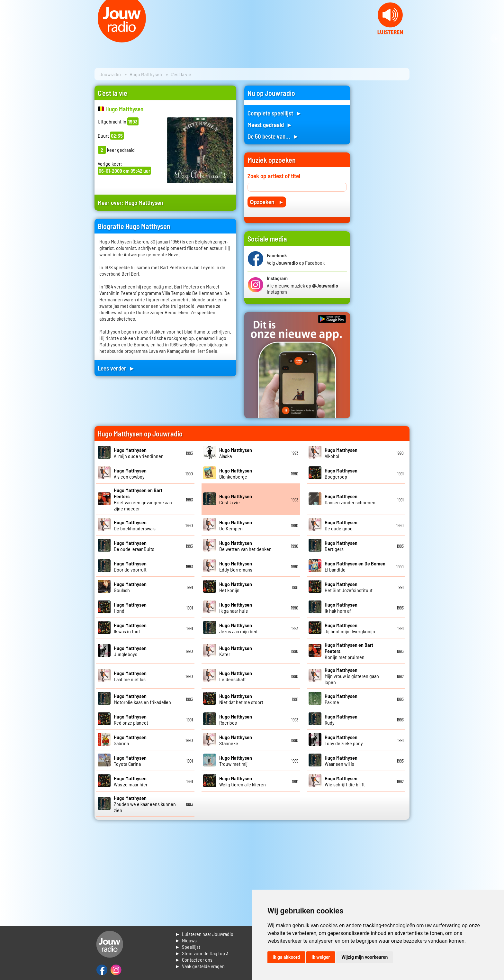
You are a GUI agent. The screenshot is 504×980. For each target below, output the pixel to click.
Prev (8, 39)
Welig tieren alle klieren (243, 781)
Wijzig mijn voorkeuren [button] (364, 957)
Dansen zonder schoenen (350, 499)
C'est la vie (236, 499)
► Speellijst (188, 947)
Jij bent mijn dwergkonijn (350, 628)
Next (496, 39)
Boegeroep (341, 473)
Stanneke (236, 740)
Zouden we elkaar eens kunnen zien (145, 804)
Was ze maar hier (131, 781)
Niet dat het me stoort (241, 699)
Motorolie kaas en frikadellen (142, 699)
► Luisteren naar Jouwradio (204, 934)
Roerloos (236, 719)
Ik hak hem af (341, 608)
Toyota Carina (130, 761)
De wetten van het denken (245, 546)
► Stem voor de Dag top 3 (202, 953)
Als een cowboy (130, 473)
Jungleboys (130, 651)
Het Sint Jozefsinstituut (349, 587)
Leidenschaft (236, 676)
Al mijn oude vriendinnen (139, 453)
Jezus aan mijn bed (238, 628)
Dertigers (341, 546)
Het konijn (236, 587)
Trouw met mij (236, 761)
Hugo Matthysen (146, 74)
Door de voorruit (130, 566)
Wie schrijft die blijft (345, 781)
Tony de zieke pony (344, 740)
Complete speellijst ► (275, 113)
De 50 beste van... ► (273, 136)
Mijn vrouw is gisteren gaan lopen (352, 676)
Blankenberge (236, 473)
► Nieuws (186, 940)
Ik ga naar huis (236, 608)
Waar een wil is (341, 761)
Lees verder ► (116, 368)
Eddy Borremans (236, 566)
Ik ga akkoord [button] (286, 957)
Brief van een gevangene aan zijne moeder (143, 499)
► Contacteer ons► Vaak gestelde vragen (200, 963)
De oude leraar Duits (134, 546)
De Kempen (236, 525)
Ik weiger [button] (321, 957)
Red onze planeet (131, 719)
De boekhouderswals (135, 525)
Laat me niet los (130, 676)
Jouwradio (110, 74)
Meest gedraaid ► (270, 125)
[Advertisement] (384, 182)
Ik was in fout (130, 628)
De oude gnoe (341, 525)
